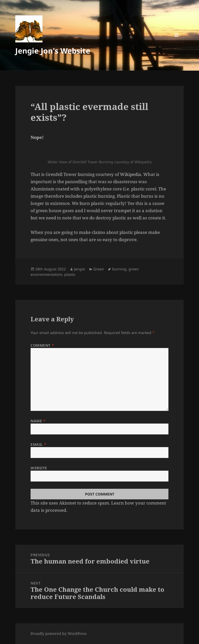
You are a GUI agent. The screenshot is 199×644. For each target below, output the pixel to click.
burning (119, 269)
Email (38, 444)
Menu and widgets (177, 42)
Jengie (80, 269)
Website (39, 468)
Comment (42, 345)
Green (99, 269)
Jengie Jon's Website (53, 51)
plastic (70, 274)
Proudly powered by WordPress (59, 634)
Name (38, 421)
